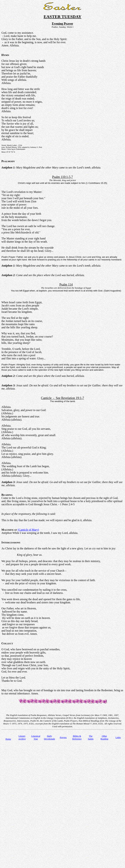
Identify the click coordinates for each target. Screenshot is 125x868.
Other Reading (104, 737)
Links (118, 737)
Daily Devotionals (50, 737)
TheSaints (91, 737)
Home (8, 739)
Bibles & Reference (77, 737)
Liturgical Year (36, 737)
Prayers (63, 737)
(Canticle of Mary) (28, 530)
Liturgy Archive (22, 737)
